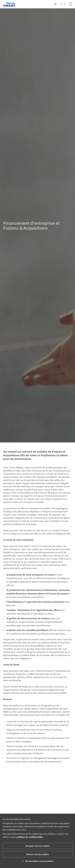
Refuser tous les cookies (38, 854)
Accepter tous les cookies (37, 846)
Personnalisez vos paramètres (37, 861)
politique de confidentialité (30, 837)
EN (62, 4)
